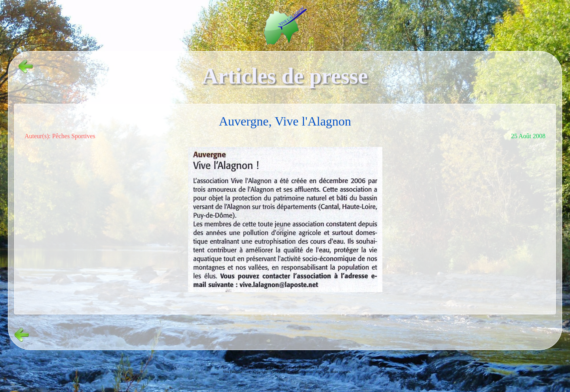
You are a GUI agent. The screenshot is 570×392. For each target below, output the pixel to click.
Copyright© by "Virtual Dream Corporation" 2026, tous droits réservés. (302, 372)
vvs (248, 372)
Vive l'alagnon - (234, 372)
